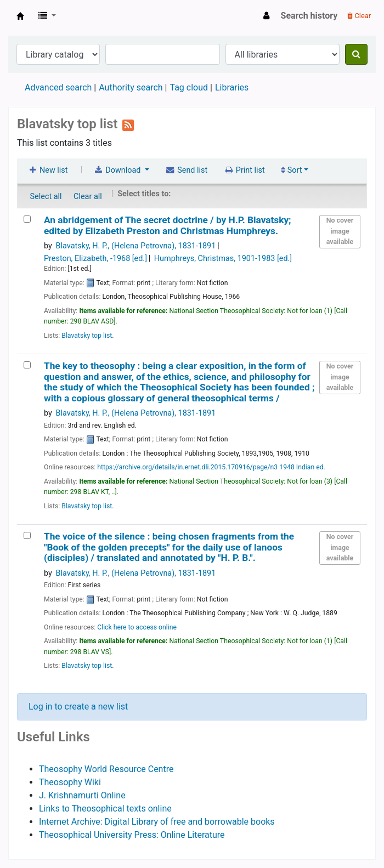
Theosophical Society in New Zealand (20, 16)
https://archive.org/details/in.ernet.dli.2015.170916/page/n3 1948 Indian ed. (211, 467)
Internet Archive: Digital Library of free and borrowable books (157, 822)
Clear (359, 16)
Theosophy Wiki (70, 782)
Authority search (131, 87)
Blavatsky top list (87, 336)
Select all (46, 197)
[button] (47, 16)
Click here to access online (137, 627)
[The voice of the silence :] (27, 535)
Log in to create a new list (78, 707)
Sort (291, 170)
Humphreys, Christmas (223, 259)
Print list (244, 170)
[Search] (356, 54)
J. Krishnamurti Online (82, 795)
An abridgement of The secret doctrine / (168, 225)
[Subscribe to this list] (128, 124)
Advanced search (58, 87)
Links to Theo (65, 809)
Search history (309, 16)
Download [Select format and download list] (118, 170)
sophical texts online (132, 809)
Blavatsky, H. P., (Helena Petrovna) (136, 246)
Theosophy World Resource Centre (106, 769)
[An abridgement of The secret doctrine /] (27, 219)
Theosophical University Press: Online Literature (132, 835)
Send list (186, 170)
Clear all (88, 197)
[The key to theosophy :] (27, 365)
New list (47, 170)
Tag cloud (189, 87)
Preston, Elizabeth (95, 259)
